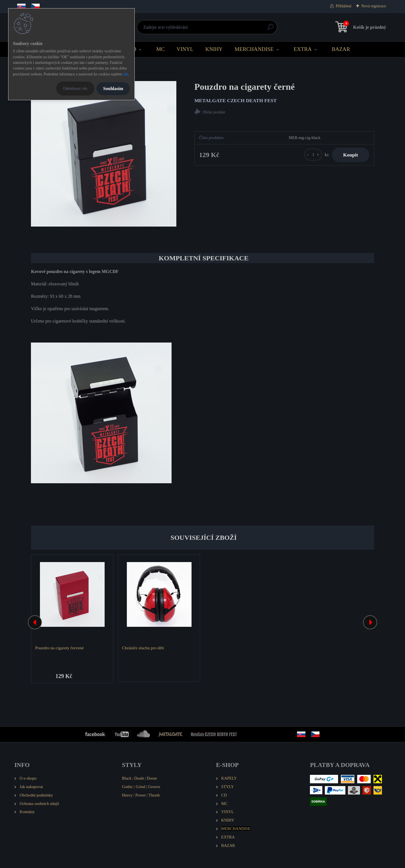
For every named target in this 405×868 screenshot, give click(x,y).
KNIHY (214, 49)
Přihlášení (344, 6)
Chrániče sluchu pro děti (143, 648)
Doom (152, 778)
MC (161, 49)
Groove (154, 787)
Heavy (127, 795)
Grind (141, 787)
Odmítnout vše (75, 88)
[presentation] (35, 622)
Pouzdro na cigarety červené (59, 648)
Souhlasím (113, 89)
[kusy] (313, 155)
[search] (270, 29)
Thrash (154, 795)
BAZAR (341, 49)
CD (133, 49)
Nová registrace (374, 6)
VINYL (185, 49)
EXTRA (303, 49)
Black (127, 778)
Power (140, 795)
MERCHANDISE (254, 49)
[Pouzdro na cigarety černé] (104, 154)
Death (139, 778)
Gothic (128, 787)
